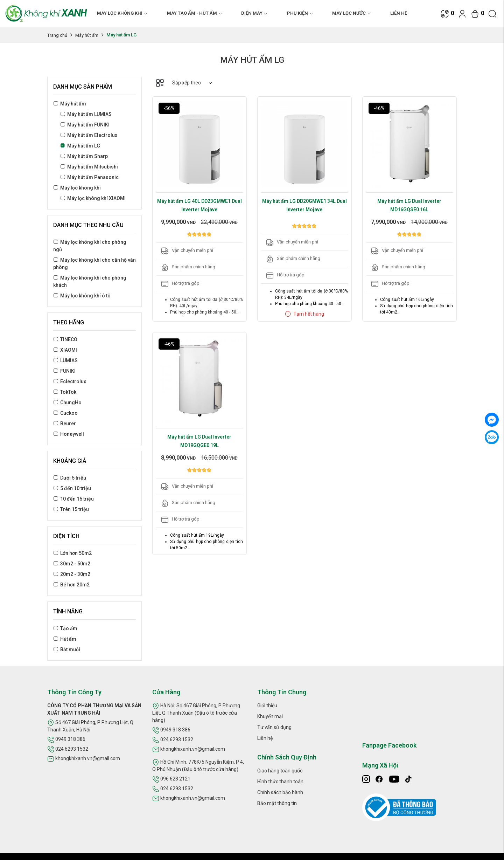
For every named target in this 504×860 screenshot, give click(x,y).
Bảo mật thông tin (277, 803)
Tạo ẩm (69, 628)
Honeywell (72, 434)
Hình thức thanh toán (280, 782)
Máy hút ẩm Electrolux (92, 135)
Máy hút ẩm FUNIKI (88, 125)
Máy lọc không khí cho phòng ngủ (90, 246)
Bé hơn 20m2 (75, 585)
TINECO (69, 339)
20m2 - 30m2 (75, 574)
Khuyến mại (270, 716)
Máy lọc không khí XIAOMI (96, 198)
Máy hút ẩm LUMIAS (89, 114)
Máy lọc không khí (80, 188)
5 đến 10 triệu (76, 488)
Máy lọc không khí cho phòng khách (90, 281)
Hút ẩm (68, 639)
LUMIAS (69, 360)
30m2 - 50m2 (75, 564)
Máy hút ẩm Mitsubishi (93, 167)
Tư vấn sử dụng (274, 727)
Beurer (68, 424)
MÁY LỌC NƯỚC (352, 13)
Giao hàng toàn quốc (280, 771)
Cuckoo (69, 413)
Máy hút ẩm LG (84, 146)
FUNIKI (68, 371)
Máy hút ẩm (87, 35)
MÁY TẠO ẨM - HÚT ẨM (195, 13)
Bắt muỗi (70, 649)
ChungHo (71, 403)
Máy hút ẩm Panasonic (93, 177)
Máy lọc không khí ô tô (85, 296)
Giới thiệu (267, 706)
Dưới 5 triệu (73, 478)
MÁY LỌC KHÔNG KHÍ (122, 13)
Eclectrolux (73, 381)
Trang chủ (57, 35)
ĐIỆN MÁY (254, 13)
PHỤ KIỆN (300, 13)
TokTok (68, 392)
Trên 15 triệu (75, 509)
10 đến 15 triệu (77, 499)
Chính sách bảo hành (280, 792)
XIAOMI (69, 350)
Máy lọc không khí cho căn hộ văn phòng (94, 264)
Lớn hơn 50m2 (76, 553)
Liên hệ (399, 13)
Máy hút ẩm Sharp (87, 156)
